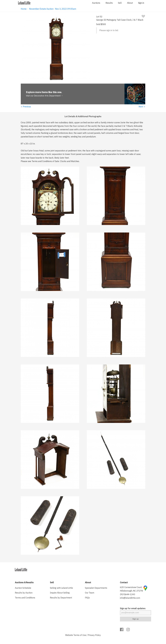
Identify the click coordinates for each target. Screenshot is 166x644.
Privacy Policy (94, 635)
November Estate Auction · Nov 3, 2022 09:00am (53, 9)
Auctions (96, 3)
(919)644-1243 (128, 594)
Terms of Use (80, 635)
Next (142, 107)
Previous (26, 107)
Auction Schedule (23, 588)
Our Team (90, 593)
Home (24, 9)
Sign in (141, 3)
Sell (120, 3)
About (130, 3)
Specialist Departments (96, 588)
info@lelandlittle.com (130, 598)
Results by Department (61, 598)
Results (109, 3)
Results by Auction (24, 593)
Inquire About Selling (60, 593)
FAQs (87, 598)
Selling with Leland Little (61, 588)
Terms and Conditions (25, 598)
